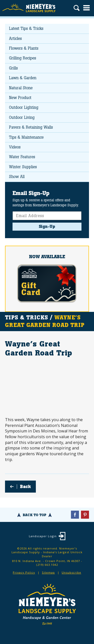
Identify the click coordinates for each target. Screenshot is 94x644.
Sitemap (48, 572)
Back (25, 487)
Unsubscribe (71, 572)
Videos (15, 147)
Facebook (75, 515)
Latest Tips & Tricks (26, 28)
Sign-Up (47, 226)
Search (77, 9)
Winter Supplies (23, 167)
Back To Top (34, 515)
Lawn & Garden (23, 78)
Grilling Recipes (23, 58)
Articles (15, 38)
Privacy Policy (24, 572)
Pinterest (85, 515)
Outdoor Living (22, 117)
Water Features (22, 157)
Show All (17, 177)
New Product (20, 98)
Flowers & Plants (24, 48)
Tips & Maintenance (26, 137)
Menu (86, 8)
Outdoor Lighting (24, 107)
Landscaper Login (43, 536)
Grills (13, 68)
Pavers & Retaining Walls (31, 127)
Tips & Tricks (27, 318)
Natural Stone (21, 88)
